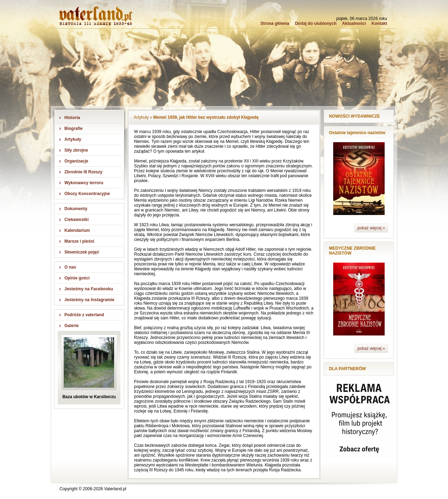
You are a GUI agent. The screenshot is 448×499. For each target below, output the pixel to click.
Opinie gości (77, 278)
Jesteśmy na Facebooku (89, 289)
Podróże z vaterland (84, 315)
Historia (72, 118)
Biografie (73, 129)
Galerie (72, 326)
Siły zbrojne (76, 150)
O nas (70, 267)
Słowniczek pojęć (82, 252)
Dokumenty (76, 209)
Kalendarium (77, 230)
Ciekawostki (76, 220)
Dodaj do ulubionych (316, 23)
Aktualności (354, 23)
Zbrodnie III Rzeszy (83, 172)
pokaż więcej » (371, 228)
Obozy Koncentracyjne (87, 194)
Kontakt (379, 23)
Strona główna (275, 23)
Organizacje (76, 161)
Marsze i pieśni (79, 241)
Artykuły (73, 139)
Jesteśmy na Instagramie (89, 300)
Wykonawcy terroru (84, 183)
